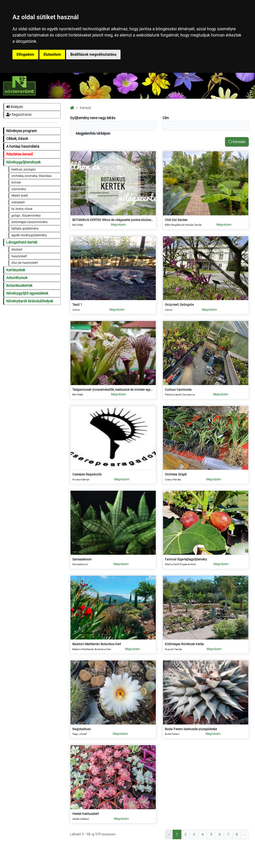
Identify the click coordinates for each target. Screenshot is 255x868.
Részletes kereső (20, 154)
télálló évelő (20, 196)
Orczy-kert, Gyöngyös (179, 305)
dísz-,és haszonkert (25, 263)
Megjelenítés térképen (93, 134)
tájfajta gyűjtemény (25, 229)
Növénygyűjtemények (23, 162)
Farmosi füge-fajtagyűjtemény (186, 559)
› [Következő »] (245, 834)
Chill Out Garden (176, 220)
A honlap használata (23, 147)
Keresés (237, 142)
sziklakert (18, 202)
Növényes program (22, 131)
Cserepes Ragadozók (87, 474)
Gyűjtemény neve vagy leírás (93, 118)
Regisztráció (19, 115)
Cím (166, 118)
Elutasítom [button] (52, 54)
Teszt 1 (77, 305)
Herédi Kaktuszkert (86, 814)
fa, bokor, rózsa (22, 209)
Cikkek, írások (17, 139)
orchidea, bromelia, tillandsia (31, 176)
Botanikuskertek (19, 286)
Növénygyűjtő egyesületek (27, 293)
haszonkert (19, 256)
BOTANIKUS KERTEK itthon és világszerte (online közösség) (113, 220)
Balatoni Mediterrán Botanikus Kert (97, 644)
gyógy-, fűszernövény (26, 216)
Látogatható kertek (22, 242)
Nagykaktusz (82, 729)
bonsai (16, 182)
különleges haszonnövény (30, 222)
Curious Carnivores (178, 390)
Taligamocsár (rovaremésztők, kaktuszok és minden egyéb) (113, 390)
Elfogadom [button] (25, 54)
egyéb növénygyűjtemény (29, 235)
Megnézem (119, 225)
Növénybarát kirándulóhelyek (30, 301)
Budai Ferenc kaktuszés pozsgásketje (191, 729)
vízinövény (19, 189)
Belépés (15, 107)
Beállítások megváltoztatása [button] (93, 54)
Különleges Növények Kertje (184, 644)
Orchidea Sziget (176, 474)
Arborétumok (17, 278)
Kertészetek (16, 270)
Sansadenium (82, 559)
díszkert (17, 250)
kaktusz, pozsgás (23, 169)
